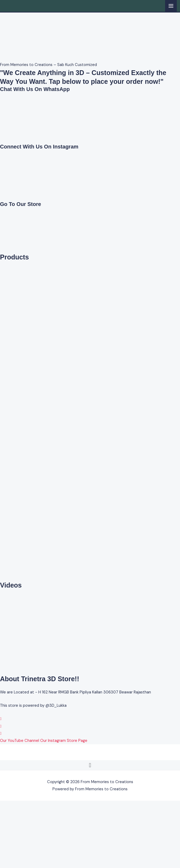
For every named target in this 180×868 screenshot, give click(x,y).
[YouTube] (1, 733)
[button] (90, 765)
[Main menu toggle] (171, 6)
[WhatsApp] (1, 719)
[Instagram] (1, 726)
